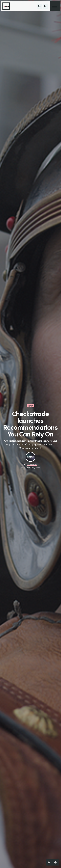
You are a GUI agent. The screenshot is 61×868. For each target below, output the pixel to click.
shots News (32, 465)
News (31, 406)
